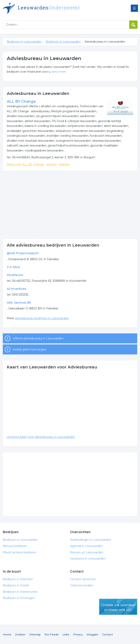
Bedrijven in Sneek (16, 585)
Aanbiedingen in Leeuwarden (91, 540)
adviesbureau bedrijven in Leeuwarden (42, 318)
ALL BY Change (21, 101)
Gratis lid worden (82, 585)
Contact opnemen (83, 579)
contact (51, 164)
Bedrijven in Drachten (18, 579)
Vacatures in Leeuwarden (88, 559)
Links (66, 634)
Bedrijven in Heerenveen (20, 592)
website (64, 164)
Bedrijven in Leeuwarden (53, 9)
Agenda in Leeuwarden (86, 546)
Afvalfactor (15, 275)
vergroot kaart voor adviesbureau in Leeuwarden (41, 437)
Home (7, 634)
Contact (108, 634)
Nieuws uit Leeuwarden (87, 552)
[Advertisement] (70, 205)
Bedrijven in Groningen (19, 598)
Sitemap (35, 634)
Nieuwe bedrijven (15, 546)
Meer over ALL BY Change (25, 164)
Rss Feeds (52, 634)
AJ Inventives (17, 289)
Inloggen (92, 634)
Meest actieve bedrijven (20, 552)
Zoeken (20, 634)
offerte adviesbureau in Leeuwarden (38, 338)
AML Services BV (19, 303)
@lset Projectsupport (23, 253)
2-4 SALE (13, 267)
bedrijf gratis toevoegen (30, 349)
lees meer (59, 72)
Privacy (78, 634)
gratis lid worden (118, 607)
